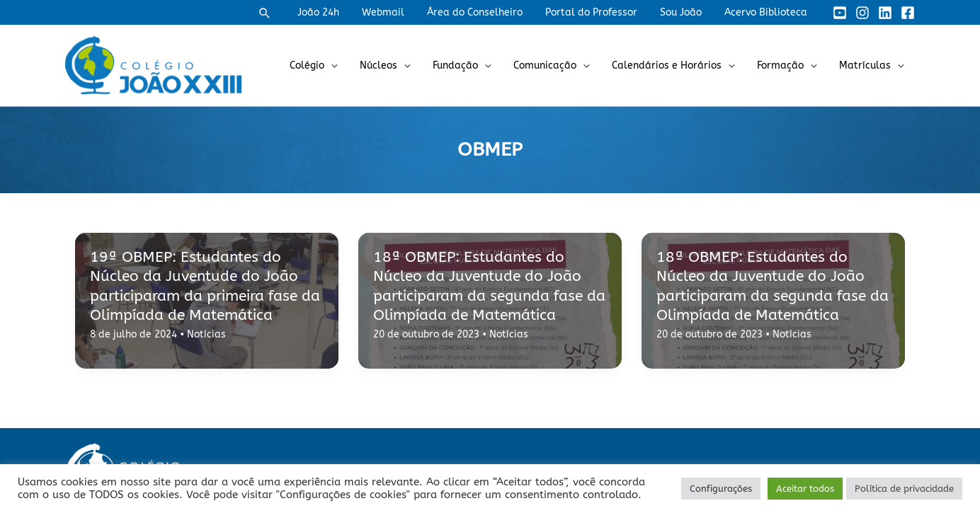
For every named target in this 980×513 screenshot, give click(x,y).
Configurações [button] (721, 489)
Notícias (206, 334)
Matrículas (866, 65)
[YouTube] (840, 13)
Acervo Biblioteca (767, 12)
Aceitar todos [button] (805, 489)
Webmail (396, 12)
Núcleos (394, 65)
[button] (282, 13)
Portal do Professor (598, 12)
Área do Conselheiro (485, 12)
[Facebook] (908, 13)
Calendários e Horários (674, 65)
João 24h (334, 12)
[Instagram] (862, 13)
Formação (785, 65)
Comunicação (555, 65)
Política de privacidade (904, 489)
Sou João (685, 12)
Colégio (325, 65)
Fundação (468, 65)
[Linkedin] (885, 13)
